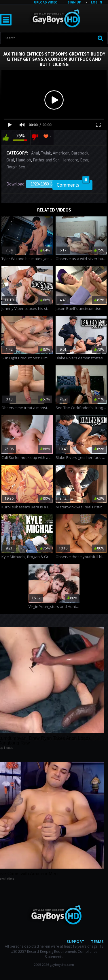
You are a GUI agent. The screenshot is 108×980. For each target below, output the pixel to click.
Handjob (23, 160)
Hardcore (70, 160)
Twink (46, 153)
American (61, 153)
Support (75, 942)
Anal (35, 153)
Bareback (80, 153)
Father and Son (46, 160)
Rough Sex (16, 167)
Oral (10, 160)
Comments (73, 184)
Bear (84, 160)
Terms (97, 942)
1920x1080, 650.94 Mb (49, 184)
